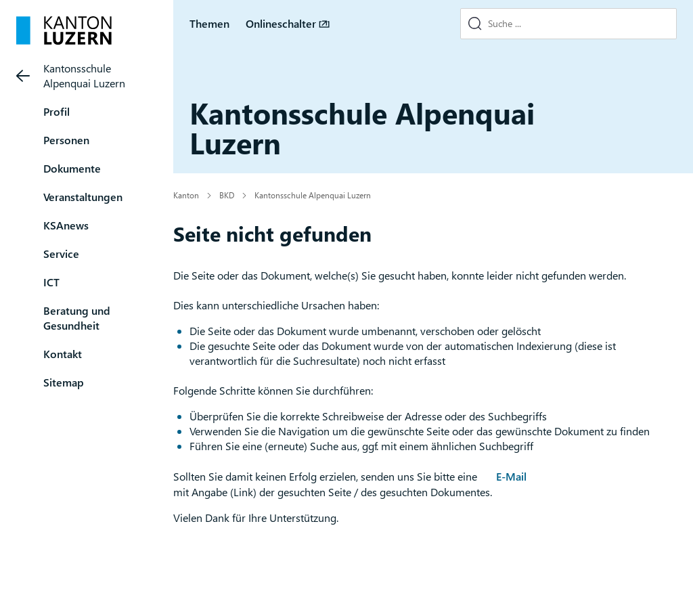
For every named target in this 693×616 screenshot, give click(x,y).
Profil (57, 111)
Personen (66, 140)
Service (61, 254)
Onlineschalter (281, 23)
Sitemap (64, 382)
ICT (51, 282)
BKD (227, 195)
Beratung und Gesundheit (77, 318)
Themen (209, 23)
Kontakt (63, 354)
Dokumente (72, 168)
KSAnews (66, 225)
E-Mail (511, 476)
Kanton (186, 195)
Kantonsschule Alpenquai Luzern (84, 75)
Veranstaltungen (83, 197)
